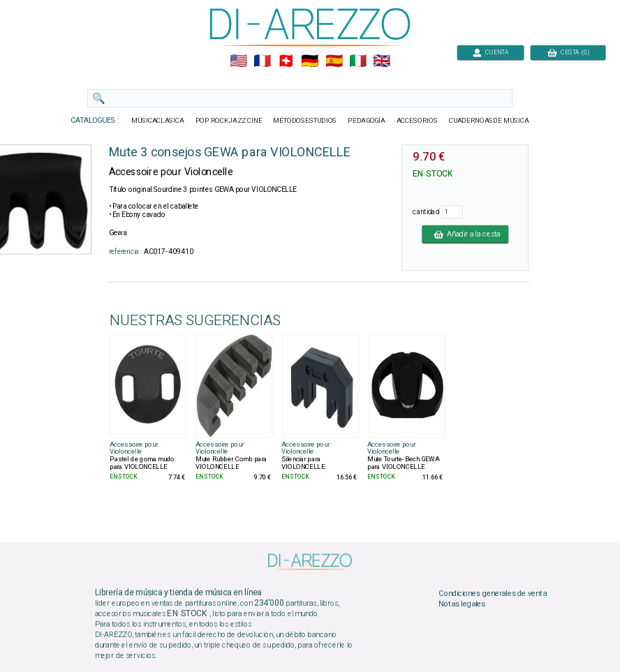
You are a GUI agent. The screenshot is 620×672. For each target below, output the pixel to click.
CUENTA (490, 52)
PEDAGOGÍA (367, 121)
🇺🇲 (238, 61)
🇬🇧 (382, 61)
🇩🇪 (310, 61)
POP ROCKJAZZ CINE (229, 121)
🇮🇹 (358, 61)
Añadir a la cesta (465, 234)
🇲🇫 (262, 61)
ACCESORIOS (417, 121)
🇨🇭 (286, 61)
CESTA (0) (568, 52)
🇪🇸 (334, 61)
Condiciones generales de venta (492, 593)
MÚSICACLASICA (158, 121)
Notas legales (462, 604)
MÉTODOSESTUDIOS (305, 121)
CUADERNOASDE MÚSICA (489, 121)
